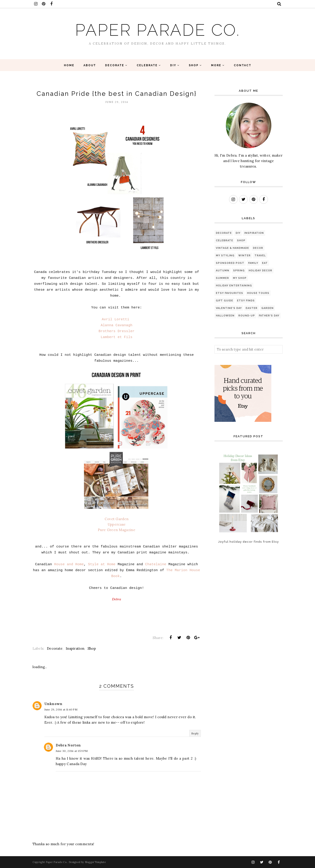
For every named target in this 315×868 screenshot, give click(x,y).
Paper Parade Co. (157, 30)
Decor (258, 248)
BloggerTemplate (95, 862)
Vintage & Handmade (232, 248)
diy (238, 233)
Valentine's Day (229, 308)
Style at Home (102, 564)
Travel (260, 256)
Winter (244, 256)
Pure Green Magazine (117, 530)
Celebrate (224, 241)
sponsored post (230, 263)
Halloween (225, 316)
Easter (252, 308)
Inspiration (75, 648)
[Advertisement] (229, 569)
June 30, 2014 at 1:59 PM (72, 751)
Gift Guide (224, 301)
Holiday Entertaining (234, 286)
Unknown (53, 704)
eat (265, 263)
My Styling (225, 256)
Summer (222, 278)
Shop (92, 648)
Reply (195, 733)
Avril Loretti (115, 319)
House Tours (258, 293)
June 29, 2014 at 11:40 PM (61, 709)
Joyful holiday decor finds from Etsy (248, 542)
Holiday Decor (260, 271)
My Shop (240, 278)
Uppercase (117, 524)
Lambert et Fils (117, 337)
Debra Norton (68, 745)
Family (253, 263)
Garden (267, 308)
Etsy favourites (229, 293)
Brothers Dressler (116, 331)
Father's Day (269, 316)
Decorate (55, 648)
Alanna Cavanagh (117, 325)
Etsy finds (246, 301)
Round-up (247, 316)
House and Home (69, 564)
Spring (239, 271)
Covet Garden (117, 519)
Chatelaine (156, 564)
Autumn (223, 271)
